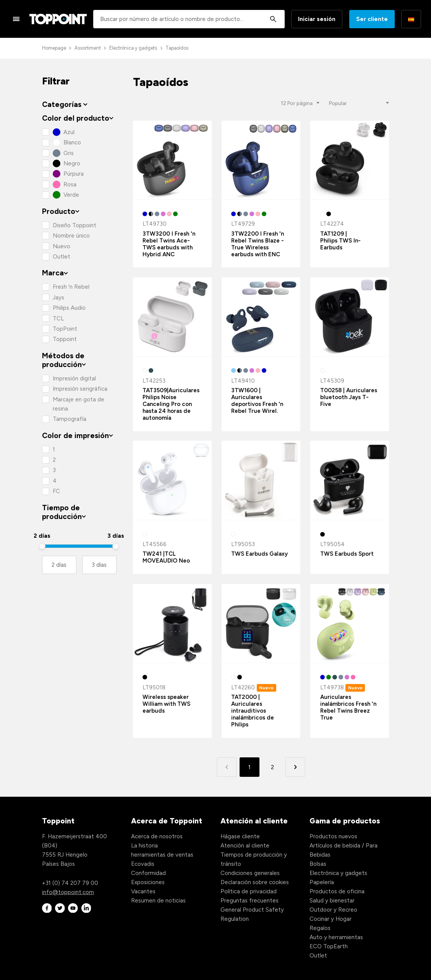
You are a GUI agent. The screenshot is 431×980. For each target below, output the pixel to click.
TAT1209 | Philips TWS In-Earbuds (340, 241)
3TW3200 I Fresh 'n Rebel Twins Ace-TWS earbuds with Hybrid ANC (169, 244)
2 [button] (272, 767)
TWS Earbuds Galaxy (259, 554)
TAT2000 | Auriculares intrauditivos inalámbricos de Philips (253, 711)
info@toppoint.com (68, 892)
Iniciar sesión (317, 19)
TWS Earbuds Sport (347, 554)
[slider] (42, 546)
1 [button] (250, 767)
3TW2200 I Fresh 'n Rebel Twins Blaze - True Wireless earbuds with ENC (258, 244)
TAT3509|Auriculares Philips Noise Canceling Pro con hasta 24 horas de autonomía (171, 404)
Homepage (54, 48)
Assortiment (88, 48)
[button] (295, 767)
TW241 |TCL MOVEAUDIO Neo (166, 557)
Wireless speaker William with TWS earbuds (166, 704)
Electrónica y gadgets (133, 48)
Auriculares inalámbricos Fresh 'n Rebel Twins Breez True (348, 707)
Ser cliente (372, 19)
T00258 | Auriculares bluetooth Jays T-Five (349, 397)
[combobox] (189, 19)
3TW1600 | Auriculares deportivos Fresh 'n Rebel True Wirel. (257, 401)
